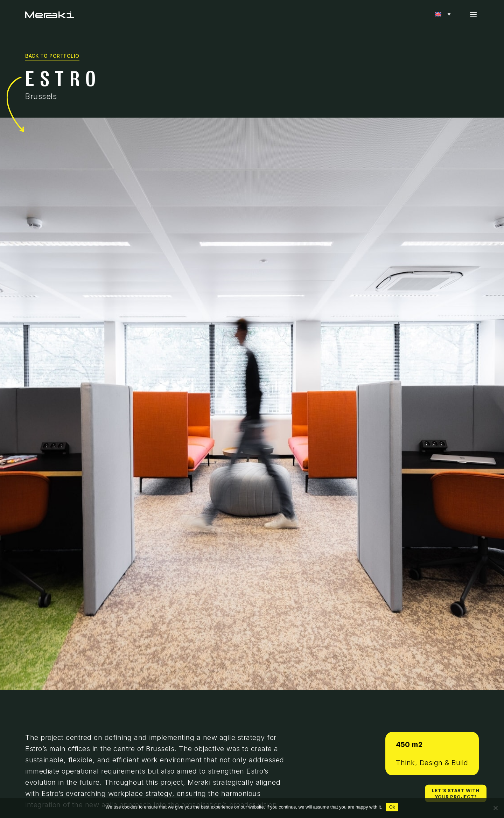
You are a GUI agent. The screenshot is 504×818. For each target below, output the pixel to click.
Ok (392, 807)
